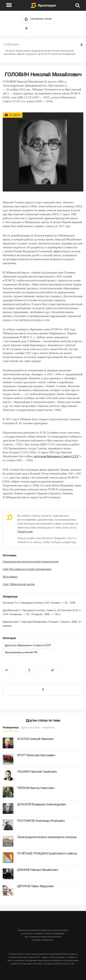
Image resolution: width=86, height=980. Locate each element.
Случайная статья (41, 19)
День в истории (30, 728)
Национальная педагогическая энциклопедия (31, 562)
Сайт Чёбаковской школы (19, 584)
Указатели (48, 728)
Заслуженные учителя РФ (21, 653)
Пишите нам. (25, 532)
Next (82, 45)
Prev (75, 45)
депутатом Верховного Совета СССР (56, 456)
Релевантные (11, 728)
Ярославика (10, 577)
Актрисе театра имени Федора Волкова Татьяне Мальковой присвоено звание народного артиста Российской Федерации (39, 53)
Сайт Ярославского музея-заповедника (27, 569)
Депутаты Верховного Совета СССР (28, 646)
